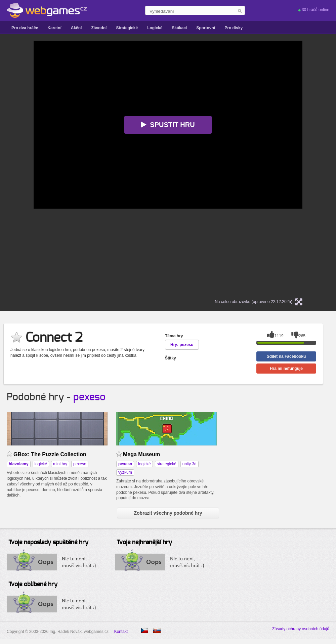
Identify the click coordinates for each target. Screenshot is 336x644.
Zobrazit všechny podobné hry (168, 513)
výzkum (125, 472)
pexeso (89, 397)
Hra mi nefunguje (286, 369)
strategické (167, 464)
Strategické (127, 28)
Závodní (99, 28)
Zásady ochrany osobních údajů (301, 629)
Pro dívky (234, 28)
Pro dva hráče (25, 28)
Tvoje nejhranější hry (144, 543)
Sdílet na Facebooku (286, 356)
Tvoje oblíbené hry (33, 585)
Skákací (179, 28)
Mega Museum (141, 454)
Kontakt (121, 632)
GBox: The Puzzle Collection (50, 454)
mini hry (60, 464)
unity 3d (190, 464)
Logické (155, 28)
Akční (76, 28)
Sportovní (206, 28)
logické (41, 464)
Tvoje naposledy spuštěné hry (48, 543)
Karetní (54, 28)
